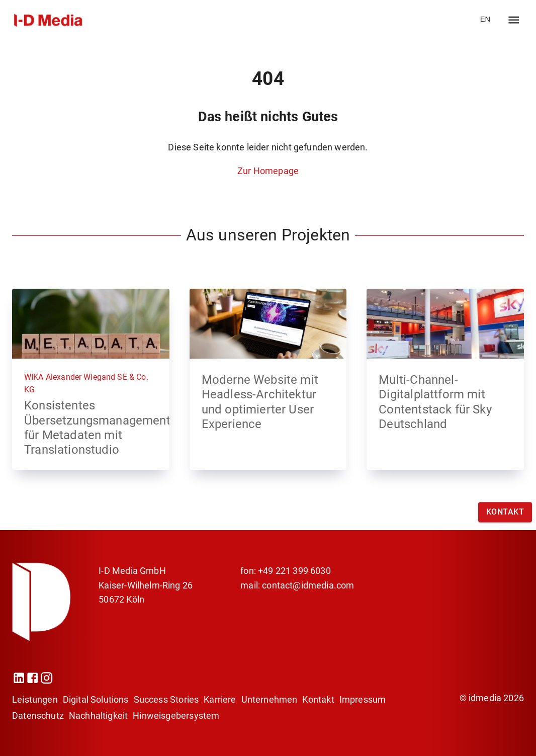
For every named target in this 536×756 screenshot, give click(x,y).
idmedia (485, 698)
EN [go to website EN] (485, 19)
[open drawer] (514, 20)
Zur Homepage (268, 171)
